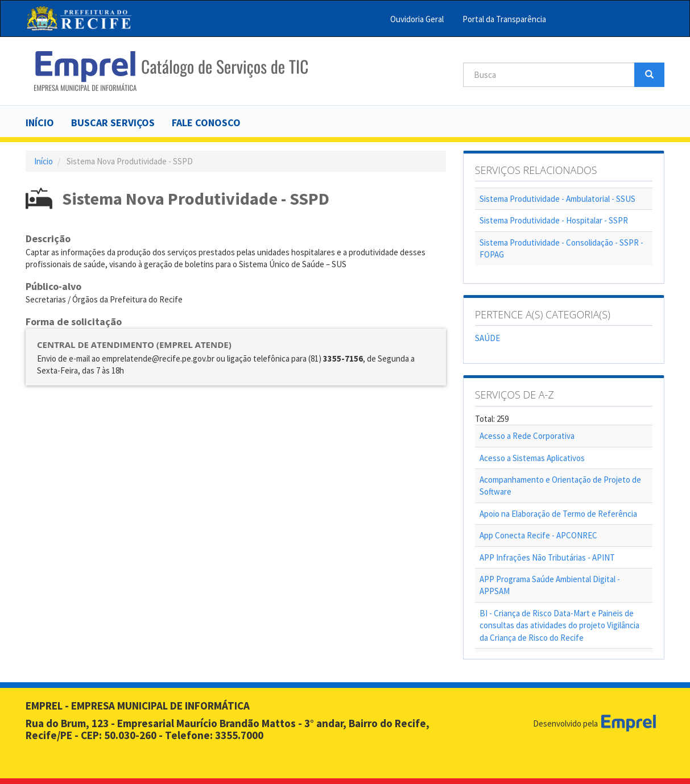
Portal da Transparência (504, 19)
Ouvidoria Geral (417, 19)
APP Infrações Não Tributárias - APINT (547, 557)
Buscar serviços (113, 123)
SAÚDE (487, 338)
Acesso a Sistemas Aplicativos (532, 458)
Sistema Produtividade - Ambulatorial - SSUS (557, 199)
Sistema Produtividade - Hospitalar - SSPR (554, 220)
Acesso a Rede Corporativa (527, 436)
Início (40, 123)
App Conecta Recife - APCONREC (538, 535)
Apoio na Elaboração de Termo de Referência (558, 514)
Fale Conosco (206, 123)
